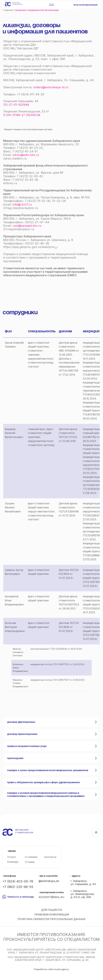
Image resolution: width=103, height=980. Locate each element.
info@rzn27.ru (22, 204)
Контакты (50, 857)
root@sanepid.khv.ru (27, 226)
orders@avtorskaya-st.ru (51, 87)
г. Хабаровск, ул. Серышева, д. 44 (83, 883)
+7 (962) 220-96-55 (18, 887)
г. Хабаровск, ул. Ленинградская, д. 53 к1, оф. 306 (82, 894)
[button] (86, 5)
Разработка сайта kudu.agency (51, 969)
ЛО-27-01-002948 (16, 105)
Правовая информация (52, 915)
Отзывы (30, 862)
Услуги (11, 857)
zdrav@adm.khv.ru (26, 155)
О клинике (31, 857)
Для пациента (52, 910)
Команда (13, 862)
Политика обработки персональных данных (51, 919)
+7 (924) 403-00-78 (18, 881)
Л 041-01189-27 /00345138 (22, 115)
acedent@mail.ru (51, 897)
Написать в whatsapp (21, 897)
